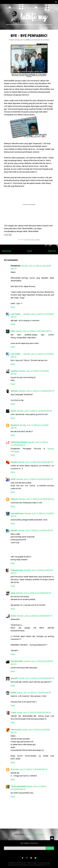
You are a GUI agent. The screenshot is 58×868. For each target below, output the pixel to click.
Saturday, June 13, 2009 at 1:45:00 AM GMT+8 (34, 411)
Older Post (52, 251)
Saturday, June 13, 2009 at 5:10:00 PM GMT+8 (34, 616)
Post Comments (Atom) (34, 834)
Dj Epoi (13, 616)
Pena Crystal (16, 729)
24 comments (45, 40)
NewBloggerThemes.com (42, 865)
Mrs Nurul (15, 425)
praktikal (38, 240)
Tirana (13, 712)
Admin (13, 411)
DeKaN (13, 692)
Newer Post (7, 251)
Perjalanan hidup (29, 240)
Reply (13, 307)
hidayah (14, 530)
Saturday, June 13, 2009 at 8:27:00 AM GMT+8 (36, 462)
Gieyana (14, 462)
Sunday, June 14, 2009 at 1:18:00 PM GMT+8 (34, 692)
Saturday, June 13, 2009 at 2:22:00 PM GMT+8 (35, 530)
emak (13, 593)
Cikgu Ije (14, 499)
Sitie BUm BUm (17, 661)
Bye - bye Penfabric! (29, 36)
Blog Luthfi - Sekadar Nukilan (28, 863)
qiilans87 (14, 678)
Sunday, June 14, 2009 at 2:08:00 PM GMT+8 (34, 712)
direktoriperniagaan (19, 442)
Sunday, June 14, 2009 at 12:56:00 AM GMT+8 (36, 678)
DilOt (13, 331)
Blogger (48, 863)
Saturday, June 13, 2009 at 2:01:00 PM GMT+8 (36, 499)
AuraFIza (14, 371)
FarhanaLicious (17, 570)
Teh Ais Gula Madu (18, 786)
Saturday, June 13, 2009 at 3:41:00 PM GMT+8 (33, 593)
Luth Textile (34, 40)
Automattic (18, 865)
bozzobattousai (17, 513)
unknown (14, 391)
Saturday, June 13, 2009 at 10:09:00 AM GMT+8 (34, 479)
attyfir (13, 479)
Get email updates (29, 843)
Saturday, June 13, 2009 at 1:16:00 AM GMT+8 (36, 391)
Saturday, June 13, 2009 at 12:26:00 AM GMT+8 (33, 331)
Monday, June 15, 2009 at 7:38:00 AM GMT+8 (30, 769)
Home (30, 251)
